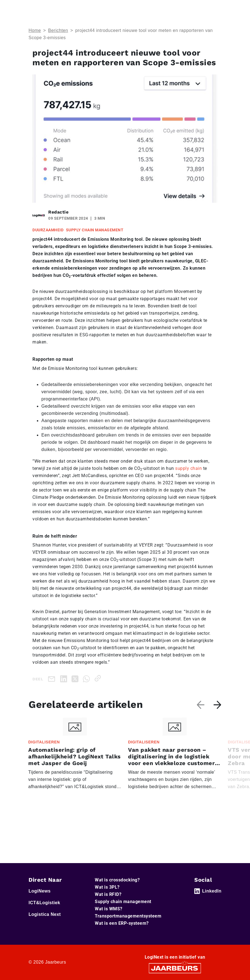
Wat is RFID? (108, 894)
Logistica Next (45, 914)
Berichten (58, 30)
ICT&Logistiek (44, 903)
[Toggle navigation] (216, 8)
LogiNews (40, 891)
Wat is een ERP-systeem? (122, 923)
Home (35, 30)
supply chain (188, 468)
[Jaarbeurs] (175, 968)
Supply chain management (123, 902)
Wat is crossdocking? (117, 880)
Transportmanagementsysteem (128, 916)
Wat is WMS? (109, 909)
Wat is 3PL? (107, 887)
